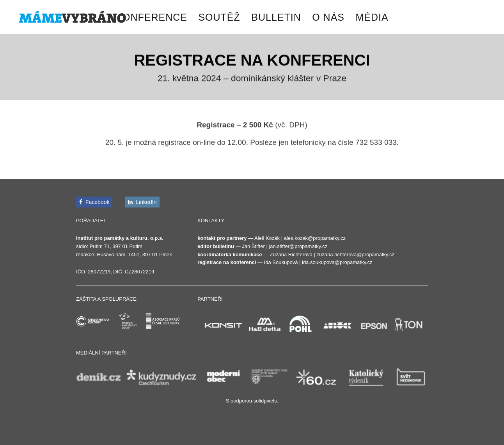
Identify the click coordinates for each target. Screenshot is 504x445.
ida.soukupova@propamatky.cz (337, 262)
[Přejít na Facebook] (94, 202)
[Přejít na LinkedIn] (142, 202)
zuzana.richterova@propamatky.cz (356, 254)
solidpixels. (266, 401)
